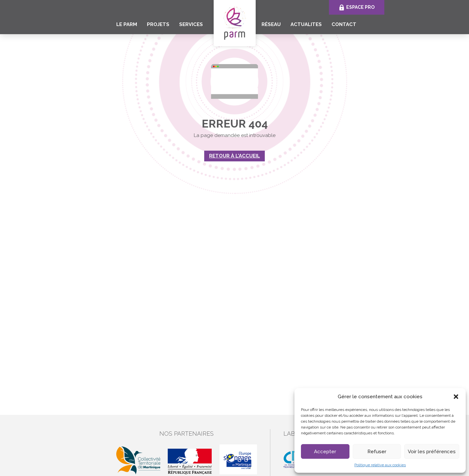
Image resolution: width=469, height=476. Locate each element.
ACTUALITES (306, 24)
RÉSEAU (271, 24)
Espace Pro (360, 7)
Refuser (377, 452)
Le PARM (127, 24)
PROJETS (158, 24)
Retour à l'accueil (234, 156)
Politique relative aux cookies (380, 465)
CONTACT (344, 24)
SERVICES (191, 24)
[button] (456, 397)
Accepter (325, 452)
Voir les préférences (432, 452)
